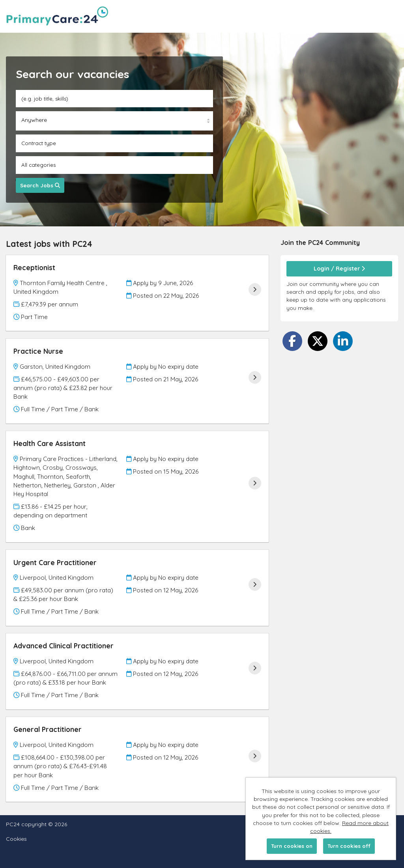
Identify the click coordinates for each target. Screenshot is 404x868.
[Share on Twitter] (318, 341)
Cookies (16, 839)
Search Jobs (40, 185)
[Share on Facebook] (292, 341)
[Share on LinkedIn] (343, 341)
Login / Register (339, 269)
